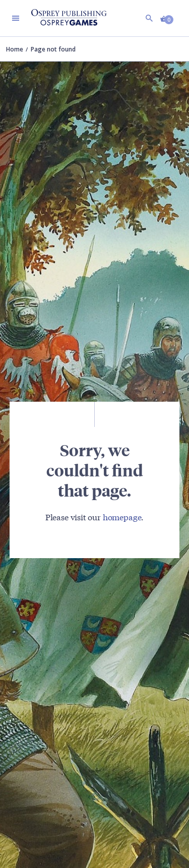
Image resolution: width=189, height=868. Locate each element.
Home (15, 49)
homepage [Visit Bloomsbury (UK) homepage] (122, 517)
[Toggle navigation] (16, 18)
